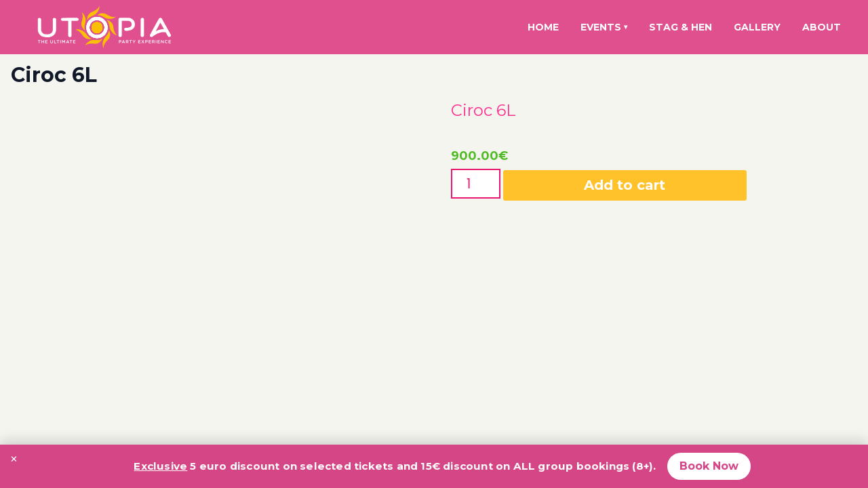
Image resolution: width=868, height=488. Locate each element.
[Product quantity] (476, 184)
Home (543, 27)
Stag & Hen (680, 27)
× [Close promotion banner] (14, 459)
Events (604, 27)
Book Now (709, 466)
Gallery (757, 27)
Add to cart (625, 185)
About (822, 27)
